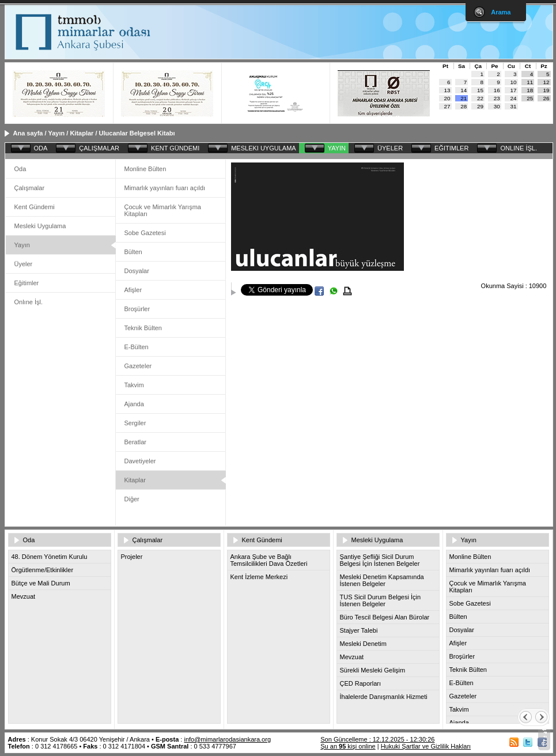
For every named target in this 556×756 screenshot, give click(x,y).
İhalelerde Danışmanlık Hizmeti (384, 697)
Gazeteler (138, 366)
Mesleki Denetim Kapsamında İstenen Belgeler (382, 580)
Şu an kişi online (348, 746)
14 (464, 90)
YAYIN (337, 148)
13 (447, 90)
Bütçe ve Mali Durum (41, 583)
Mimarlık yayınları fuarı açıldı (165, 188)
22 (480, 98)
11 (530, 82)
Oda (20, 169)
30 (497, 106)
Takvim (134, 385)
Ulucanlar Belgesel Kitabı (137, 133)
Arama (501, 12)
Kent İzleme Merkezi (259, 577)
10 (514, 82)
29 (480, 106)
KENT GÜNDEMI (175, 148)
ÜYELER (390, 148)
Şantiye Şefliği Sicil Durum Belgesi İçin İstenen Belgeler (380, 560)
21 (464, 98)
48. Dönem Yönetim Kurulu (50, 557)
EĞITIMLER (451, 148)
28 (464, 106)
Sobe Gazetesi (145, 233)
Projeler (132, 557)
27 (447, 106)
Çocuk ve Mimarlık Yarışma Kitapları (163, 210)
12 (546, 82)
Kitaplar (82, 133)
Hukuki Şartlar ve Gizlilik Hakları (426, 746)
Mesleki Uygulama (40, 226)
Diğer (132, 499)
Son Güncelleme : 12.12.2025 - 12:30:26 (377, 739)
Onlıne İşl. (29, 302)
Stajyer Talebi (359, 630)
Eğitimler (27, 283)
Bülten (133, 252)
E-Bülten (137, 347)
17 (514, 90)
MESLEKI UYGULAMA (263, 148)
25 (530, 98)
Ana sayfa (28, 133)
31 (514, 106)
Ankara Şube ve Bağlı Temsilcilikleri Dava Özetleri (269, 560)
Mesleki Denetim (363, 644)
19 (546, 90)
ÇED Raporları (361, 683)
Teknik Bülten (143, 328)
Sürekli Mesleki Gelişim (373, 670)
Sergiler (135, 423)
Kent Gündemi (35, 207)
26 (546, 98)
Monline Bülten (145, 169)
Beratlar (136, 442)
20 (447, 98)
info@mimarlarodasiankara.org (227, 739)
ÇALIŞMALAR (99, 148)
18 (530, 90)
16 (497, 90)
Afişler (133, 290)
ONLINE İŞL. (519, 148)
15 (480, 90)
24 (514, 98)
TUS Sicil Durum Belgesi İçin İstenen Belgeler (381, 600)
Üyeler (24, 264)
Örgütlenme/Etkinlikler (43, 570)
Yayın (56, 133)
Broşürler (137, 309)
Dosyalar (137, 271)
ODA (41, 148)
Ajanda (134, 404)
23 (497, 98)
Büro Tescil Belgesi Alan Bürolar (385, 617)
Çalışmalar (30, 188)
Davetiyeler (140, 461)
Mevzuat (24, 596)
